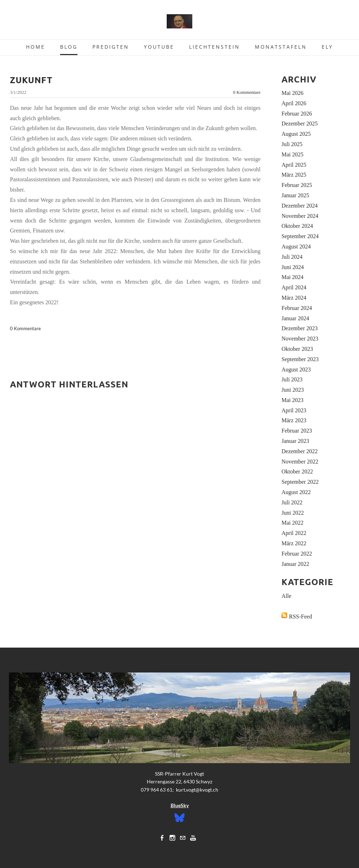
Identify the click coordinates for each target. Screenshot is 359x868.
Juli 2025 (292, 144)
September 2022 (300, 482)
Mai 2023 (293, 400)
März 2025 (294, 175)
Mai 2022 (293, 523)
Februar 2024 (297, 308)
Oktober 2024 (297, 226)
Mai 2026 (293, 93)
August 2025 (296, 134)
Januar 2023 (295, 441)
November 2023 (300, 339)
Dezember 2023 (300, 328)
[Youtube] (193, 838)
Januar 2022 (295, 564)
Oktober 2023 (297, 349)
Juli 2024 (292, 257)
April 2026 (294, 103)
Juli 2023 (292, 379)
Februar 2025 (297, 185)
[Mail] (183, 838)
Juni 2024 (293, 267)
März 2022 (294, 543)
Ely (327, 47)
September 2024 (300, 236)
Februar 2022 (297, 554)
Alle (286, 596)
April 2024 (294, 287)
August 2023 (296, 369)
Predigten (111, 47)
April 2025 (294, 165)
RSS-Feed (301, 617)
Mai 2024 (293, 277)
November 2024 (300, 216)
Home (36, 47)
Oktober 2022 (297, 471)
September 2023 (300, 359)
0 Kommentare (247, 92)
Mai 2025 (293, 154)
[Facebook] (162, 838)
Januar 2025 (295, 195)
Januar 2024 (295, 318)
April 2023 (294, 410)
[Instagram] (172, 838)
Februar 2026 (297, 114)
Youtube (159, 47)
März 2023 (294, 420)
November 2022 (300, 462)
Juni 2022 (293, 513)
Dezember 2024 (300, 206)
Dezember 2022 (300, 451)
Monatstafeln (281, 47)
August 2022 (296, 492)
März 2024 (294, 298)
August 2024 (296, 247)
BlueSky (180, 805)
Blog (69, 47)
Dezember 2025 (300, 124)
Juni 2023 (293, 390)
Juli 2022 (292, 502)
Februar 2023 (297, 431)
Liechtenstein (215, 47)
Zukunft (31, 80)
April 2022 (294, 533)
